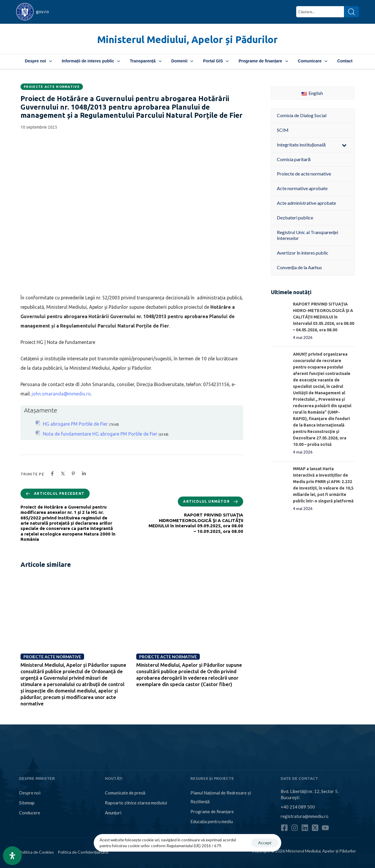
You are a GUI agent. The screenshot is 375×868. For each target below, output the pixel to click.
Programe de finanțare (263, 61)
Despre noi (38, 61)
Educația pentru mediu (212, 821)
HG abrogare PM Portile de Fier (75, 424)
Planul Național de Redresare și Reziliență (221, 797)
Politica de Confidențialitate (83, 852)
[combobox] (320, 12)
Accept (265, 843)
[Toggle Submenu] (344, 145)
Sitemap (27, 803)
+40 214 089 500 (298, 807)
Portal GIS (216, 61)
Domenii (182, 61)
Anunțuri (113, 813)
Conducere (30, 813)
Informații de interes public (91, 61)
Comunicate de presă (125, 793)
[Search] (351, 12)
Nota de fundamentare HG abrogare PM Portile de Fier (100, 434)
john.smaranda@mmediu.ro (61, 394)
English (312, 93)
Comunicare (313, 61)
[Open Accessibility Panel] (12, 856)
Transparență (145, 61)
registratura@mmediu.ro (305, 816)
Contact (345, 61)
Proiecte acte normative (52, 87)
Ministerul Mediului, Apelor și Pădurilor (187, 39)
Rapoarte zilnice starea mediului (136, 803)
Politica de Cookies (36, 852)
